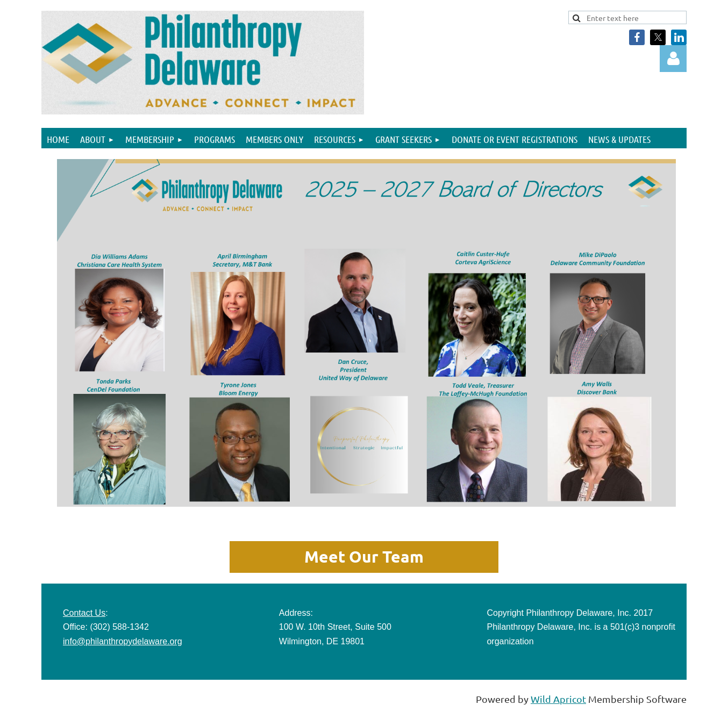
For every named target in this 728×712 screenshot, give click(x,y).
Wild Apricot (558, 699)
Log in (673, 59)
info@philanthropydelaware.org (123, 641)
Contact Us (84, 613)
